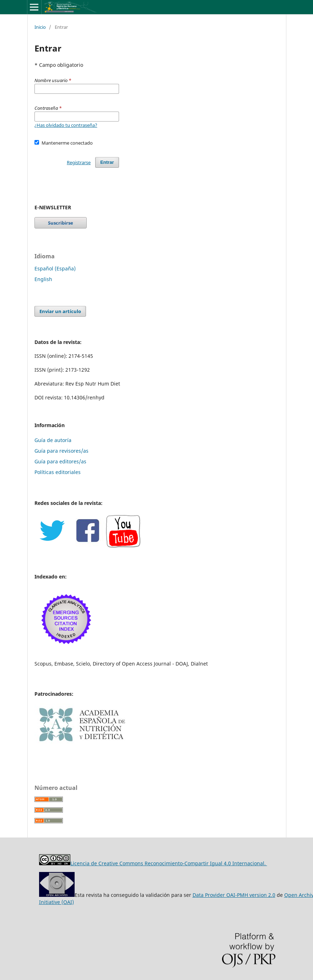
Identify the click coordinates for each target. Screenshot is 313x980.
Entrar (107, 162)
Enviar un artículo (60, 311)
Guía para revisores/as (61, 451)
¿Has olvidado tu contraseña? (66, 125)
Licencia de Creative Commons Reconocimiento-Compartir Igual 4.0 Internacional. (169, 863)
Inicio (40, 27)
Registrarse (79, 162)
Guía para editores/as (60, 461)
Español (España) (55, 268)
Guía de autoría (53, 440)
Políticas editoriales (58, 472)
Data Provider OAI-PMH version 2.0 (234, 895)
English (43, 279)
